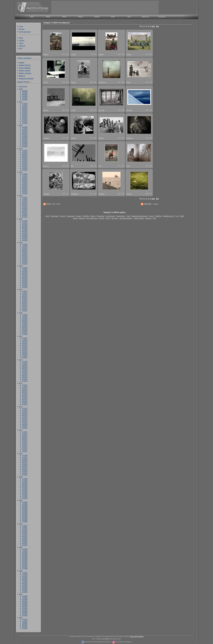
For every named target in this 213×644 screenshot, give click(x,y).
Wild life (86, 216)
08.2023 (25, 157)
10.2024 (25, 130)
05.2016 (25, 327)
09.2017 (25, 296)
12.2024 (25, 127)
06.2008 (25, 513)
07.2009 (25, 487)
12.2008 (25, 502)
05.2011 (25, 444)
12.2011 (25, 432)
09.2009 (25, 484)
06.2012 (25, 419)
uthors (22, 62)
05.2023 (25, 163)
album (64, 17)
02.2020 (25, 238)
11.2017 (25, 293)
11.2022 (25, 175)
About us (22, 46)
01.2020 (25, 240)
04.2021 (25, 211)
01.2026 (25, 99)
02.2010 (25, 473)
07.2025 (25, 112)
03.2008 (25, 518)
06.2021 (25, 208)
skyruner (130, 110)
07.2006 (25, 558)
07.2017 (25, 300)
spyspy (46, 82)
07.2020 (25, 229)
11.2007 (25, 527)
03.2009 (25, 494)
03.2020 (25, 237)
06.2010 (25, 466)
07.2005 (25, 581)
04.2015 (25, 352)
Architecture (110, 216)
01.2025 (25, 123)
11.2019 (25, 246)
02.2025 (25, 121)
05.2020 (25, 233)
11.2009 (25, 480)
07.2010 (25, 464)
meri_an (46, 166)
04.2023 (25, 164)
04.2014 (25, 375)
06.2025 (25, 114)
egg (100, 166)
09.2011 (25, 437)
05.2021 (25, 210)
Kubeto (46, 54)
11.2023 (25, 152)
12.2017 (25, 291)
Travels (102, 218)
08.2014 (25, 368)
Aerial (151, 216)
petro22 (74, 54)
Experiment (121, 216)
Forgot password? (25, 32)
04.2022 (25, 188)
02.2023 (25, 168)
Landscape (71, 216)
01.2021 (25, 217)
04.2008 (25, 516)
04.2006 (25, 563)
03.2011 (25, 448)
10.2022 (25, 177)
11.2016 (25, 316)
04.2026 (25, 94)
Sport (108, 218)
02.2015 (25, 356)
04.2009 (25, 493)
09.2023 (25, 156)
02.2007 (25, 543)
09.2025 (25, 109)
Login (21, 26)
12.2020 (25, 221)
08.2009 (25, 486)
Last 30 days (23, 86)
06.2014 (25, 372)
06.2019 (25, 255)
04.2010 (25, 469)
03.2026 (25, 96)
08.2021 (25, 204)
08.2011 (25, 439)
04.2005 (25, 586)
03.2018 (25, 283)
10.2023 (25, 154)
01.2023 (25, 170)
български (162, 17)
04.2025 (25, 118)
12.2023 (25, 150)
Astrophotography (126, 218)
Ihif (72, 166)
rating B (97, 17)
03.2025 (25, 119)
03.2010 (25, 471)
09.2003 (25, 625)
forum (113, 17)
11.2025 (25, 105)
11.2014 (25, 363)
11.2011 (25, 433)
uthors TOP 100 (25, 65)
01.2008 (25, 521)
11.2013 (25, 387)
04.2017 (25, 305)
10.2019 (25, 248)
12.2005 (25, 572)
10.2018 (25, 271)
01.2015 (25, 357)
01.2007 (25, 545)
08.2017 (25, 298)
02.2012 (25, 426)
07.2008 (25, 511)
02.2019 (25, 262)
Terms (21, 43)
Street (47, 216)
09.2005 (25, 578)
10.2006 (25, 552)
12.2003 (25, 619)
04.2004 (25, 610)
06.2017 (25, 302)
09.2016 (25, 320)
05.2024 (25, 139)
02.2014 (25, 379)
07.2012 (25, 417)
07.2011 (25, 440)
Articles (22, 40)
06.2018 (25, 278)
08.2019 (25, 251)
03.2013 (25, 401)
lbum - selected (25, 70)
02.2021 (25, 215)
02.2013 (25, 402)
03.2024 (25, 143)
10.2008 (25, 506)
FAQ (21, 48)
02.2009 (25, 496)
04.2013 (25, 399)
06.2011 (25, 442)
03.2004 (25, 612)
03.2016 (25, 330)
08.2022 (25, 181)
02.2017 (25, 309)
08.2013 (25, 392)
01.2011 (25, 451)
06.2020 (25, 231)
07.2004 (25, 605)
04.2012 (25, 422)
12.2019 (25, 244)
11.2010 (25, 457)
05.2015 (25, 350)
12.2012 (25, 408)
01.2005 (25, 592)
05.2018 (25, 280)
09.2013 (25, 390)
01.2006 (25, 568)
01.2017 (25, 310)
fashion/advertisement (140, 216)
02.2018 (25, 285)
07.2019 (25, 253)
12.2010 (25, 455)
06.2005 (25, 583)
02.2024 (25, 145)
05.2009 (25, 491)
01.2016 (25, 334)
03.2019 (25, 260)
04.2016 (25, 329)
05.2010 (25, 467)
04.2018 (25, 282)
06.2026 (25, 91)
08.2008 (25, 509)
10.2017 (25, 294)
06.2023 (25, 161)
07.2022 (25, 183)
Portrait (63, 216)
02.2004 (25, 613)
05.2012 (25, 421)
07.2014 (25, 370)
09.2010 (25, 460)
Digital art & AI (169, 216)
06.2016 (25, 325)
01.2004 (25, 615)
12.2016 (25, 314)
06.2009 (25, 489)
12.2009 (25, 479)
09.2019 (25, 249)
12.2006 (25, 549)
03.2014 (25, 377)
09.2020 (25, 226)
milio (128, 166)
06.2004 (25, 606)
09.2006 (25, 554)
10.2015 (25, 341)
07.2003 (25, 628)
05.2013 (25, 397)
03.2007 (25, 541)
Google (155, 204)
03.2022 (25, 190)
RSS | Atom (56, 204)
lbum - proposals (25, 73)
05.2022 (25, 186)
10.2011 (25, 435)
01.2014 (25, 381)
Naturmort (101, 216)
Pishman (102, 194)
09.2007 (25, 531)
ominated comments (26, 78)
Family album (139, 218)
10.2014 (25, 365)
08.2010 (25, 462)
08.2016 (25, 321)
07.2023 (25, 159)
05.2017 (25, 303)
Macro (93, 216)
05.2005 (25, 585)
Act (177, 216)
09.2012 (25, 414)
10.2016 (25, 318)
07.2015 (25, 347)
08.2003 (25, 626)
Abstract (82, 218)
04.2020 (25, 235)
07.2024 (25, 136)
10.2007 (25, 529)
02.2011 (25, 449)
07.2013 (25, 394)
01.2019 (25, 264)
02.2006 (25, 567)
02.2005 (25, 590)
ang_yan (102, 110)
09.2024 (25, 132)
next (153, 26)
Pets (155, 218)
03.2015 (25, 354)
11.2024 (25, 129)
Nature (79, 216)
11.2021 (25, 199)
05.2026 (25, 92)
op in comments (25, 68)
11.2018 (25, 269)
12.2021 (25, 197)
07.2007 (25, 534)
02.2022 (25, 191)
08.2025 (25, 110)
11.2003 (25, 621)
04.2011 (25, 446)
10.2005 (25, 576)
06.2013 (25, 395)
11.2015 (25, 340)
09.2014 (25, 367)
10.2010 (25, 459)
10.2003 (25, 623)
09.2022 (25, 179)
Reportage (55, 216)
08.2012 (25, 415)
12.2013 (25, 385)
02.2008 (25, 520)
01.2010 (25, 475)
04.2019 (25, 258)
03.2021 (25, 213)
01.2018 (25, 287)
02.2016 (25, 332)
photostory (145, 17)
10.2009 (25, 482)
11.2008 (25, 504)
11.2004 (25, 598)
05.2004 (25, 608)
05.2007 (25, 538)
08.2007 (25, 533)
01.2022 (25, 193)
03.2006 (25, 565)
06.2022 (25, 184)
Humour (148, 218)
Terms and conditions (137, 636)
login (32, 17)
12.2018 (25, 268)
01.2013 (25, 404)
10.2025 (25, 107)
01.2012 (25, 428)
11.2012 (25, 410)
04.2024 (25, 141)
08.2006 (25, 556)
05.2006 (25, 561)
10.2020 (25, 224)
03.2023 (25, 166)
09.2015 (25, 343)
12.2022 (25, 174)
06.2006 (25, 559)
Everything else (92, 218)
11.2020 (25, 222)
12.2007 (25, 525)
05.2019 (25, 256)
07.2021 (25, 206)
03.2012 (25, 424)
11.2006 (25, 551)
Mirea (129, 82)
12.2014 (25, 361)
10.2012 (25, 412)
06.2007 (25, 536)
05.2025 (25, 116)
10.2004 (25, 599)
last (157, 26)
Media (48, 17)
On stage (115, 218)
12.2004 (25, 596)
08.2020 (25, 228)
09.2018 (25, 273)
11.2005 (25, 574)
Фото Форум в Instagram (123, 642)
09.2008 (25, 507)
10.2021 (25, 201)
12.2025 (25, 103)
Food (128, 216)
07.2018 (25, 276)
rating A (81, 17)
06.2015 (25, 348)
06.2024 (25, 137)
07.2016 (25, 323)
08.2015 (25, 345)
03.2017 (25, 307)
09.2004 (25, 601)
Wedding (158, 216)
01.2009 (25, 498)
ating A (22, 76)
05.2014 (25, 374)
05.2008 (25, 514)
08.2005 (25, 579)
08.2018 (25, 275)
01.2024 (25, 146)
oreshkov (46, 138)
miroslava (130, 138)
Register (22, 29)
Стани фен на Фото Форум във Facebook (97, 642)
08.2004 (25, 603)
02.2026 (25, 98)
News (21, 38)
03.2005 (25, 588)
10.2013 (25, 388)
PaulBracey (75, 194)
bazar (129, 17)
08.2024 (25, 134)
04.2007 (25, 540)
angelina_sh (103, 82)
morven (46, 110)
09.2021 (25, 202)
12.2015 (25, 338)
